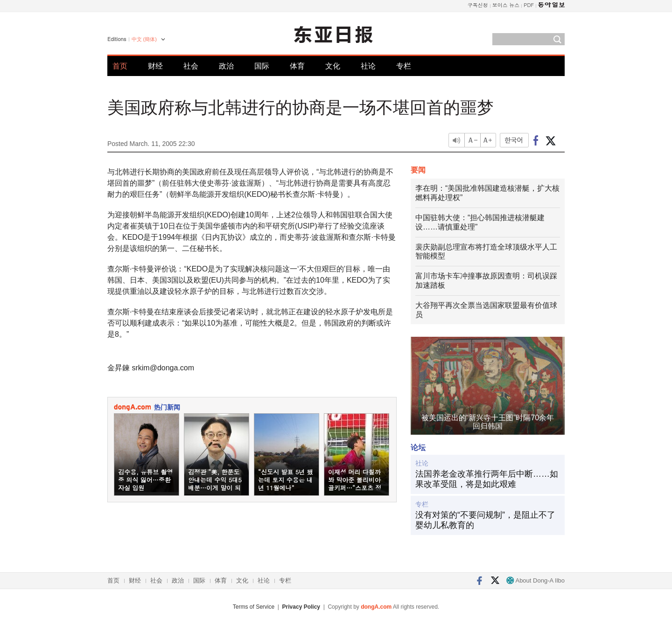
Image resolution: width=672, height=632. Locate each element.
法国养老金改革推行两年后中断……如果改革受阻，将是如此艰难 (487, 479)
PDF (529, 5)
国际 (262, 66)
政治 (226, 66)
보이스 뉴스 (506, 5)
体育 (297, 66)
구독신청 (478, 5)
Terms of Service (254, 607)
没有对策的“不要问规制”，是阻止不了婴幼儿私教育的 (485, 520)
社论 (368, 66)
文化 (333, 66)
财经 (155, 66)
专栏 (404, 66)
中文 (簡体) (144, 39)
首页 (120, 66)
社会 (191, 66)
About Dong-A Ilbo (535, 580)
